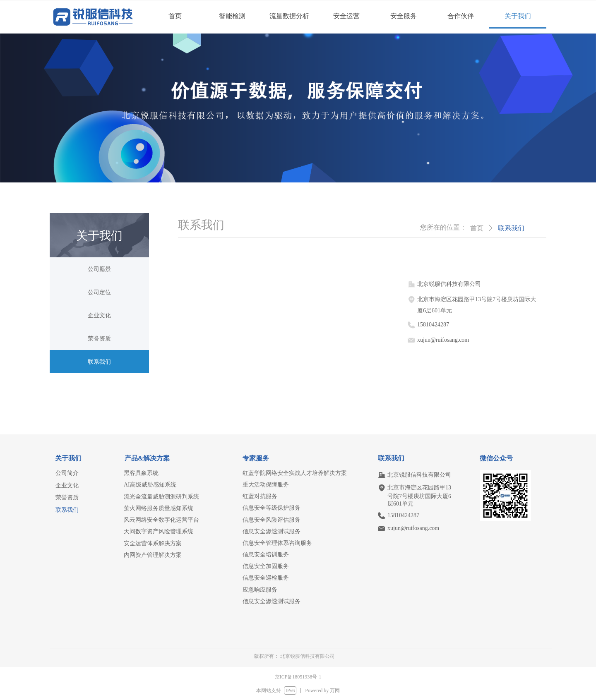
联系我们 (511, 228)
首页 (477, 228)
